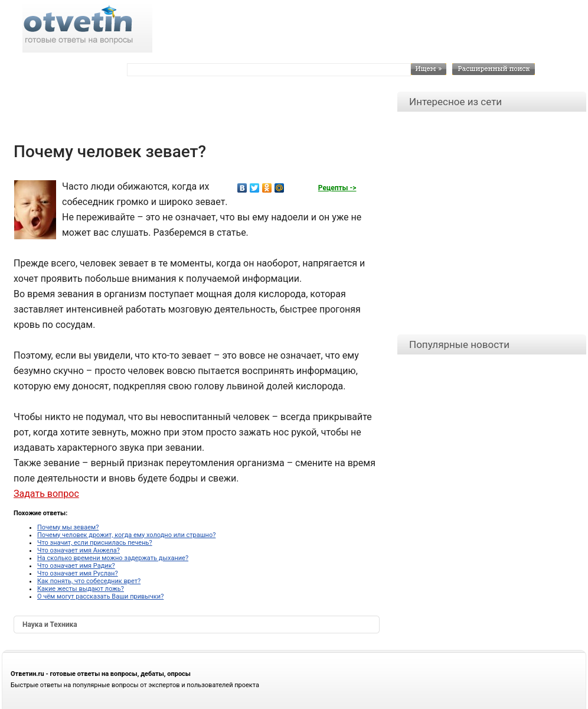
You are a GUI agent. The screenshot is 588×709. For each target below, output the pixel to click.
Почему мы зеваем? (68, 527)
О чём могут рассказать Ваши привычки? (100, 596)
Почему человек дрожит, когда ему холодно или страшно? (126, 535)
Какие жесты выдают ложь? (81, 589)
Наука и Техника (50, 625)
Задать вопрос (46, 494)
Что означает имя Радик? (76, 566)
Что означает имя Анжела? (79, 550)
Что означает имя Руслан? (78, 573)
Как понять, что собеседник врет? (89, 581)
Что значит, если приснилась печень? (95, 543)
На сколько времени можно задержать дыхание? (113, 558)
